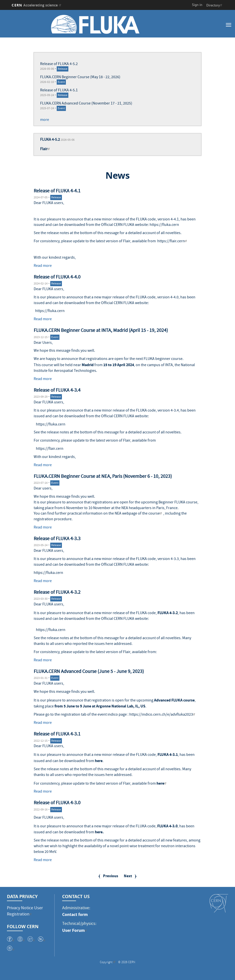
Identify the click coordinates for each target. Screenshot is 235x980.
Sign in (197, 5)
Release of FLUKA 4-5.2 (59, 64)
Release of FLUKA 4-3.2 (57, 593)
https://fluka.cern (164, 225)
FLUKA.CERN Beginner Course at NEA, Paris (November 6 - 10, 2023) (103, 477)
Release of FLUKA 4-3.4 (57, 391)
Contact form (75, 914)
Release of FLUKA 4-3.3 (57, 539)
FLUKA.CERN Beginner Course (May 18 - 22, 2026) (80, 77)
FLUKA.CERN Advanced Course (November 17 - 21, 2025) (86, 104)
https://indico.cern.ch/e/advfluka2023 (163, 715)
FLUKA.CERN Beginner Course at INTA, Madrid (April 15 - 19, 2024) (101, 331)
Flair (46, 149)
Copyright (108, 966)
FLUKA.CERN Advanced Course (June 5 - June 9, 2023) (89, 672)
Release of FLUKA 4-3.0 (57, 803)
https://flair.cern (173, 242)
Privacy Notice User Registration (25, 912)
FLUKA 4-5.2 (50, 140)
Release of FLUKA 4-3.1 (57, 735)
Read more (43, 266)
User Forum (75, 930)
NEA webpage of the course (139, 514)
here (99, 761)
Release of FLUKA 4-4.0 (57, 278)
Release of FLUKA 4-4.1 (57, 191)
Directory (215, 5)
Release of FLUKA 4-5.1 (59, 91)
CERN (37, 5)
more (45, 120)
